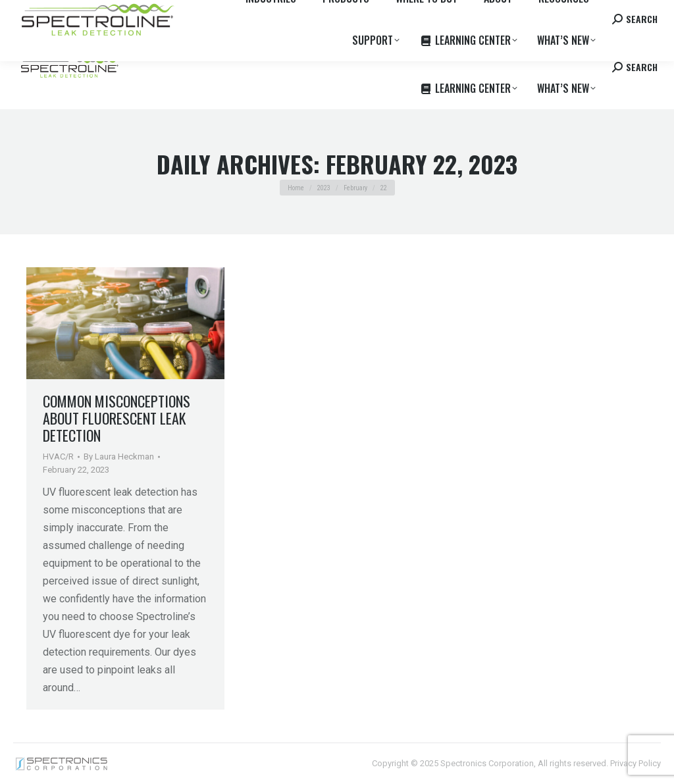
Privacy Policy (635, 763)
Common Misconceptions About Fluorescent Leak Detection (117, 418)
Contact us (556, 13)
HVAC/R (58, 457)
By (119, 457)
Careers (199, 13)
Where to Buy (147, 13)
